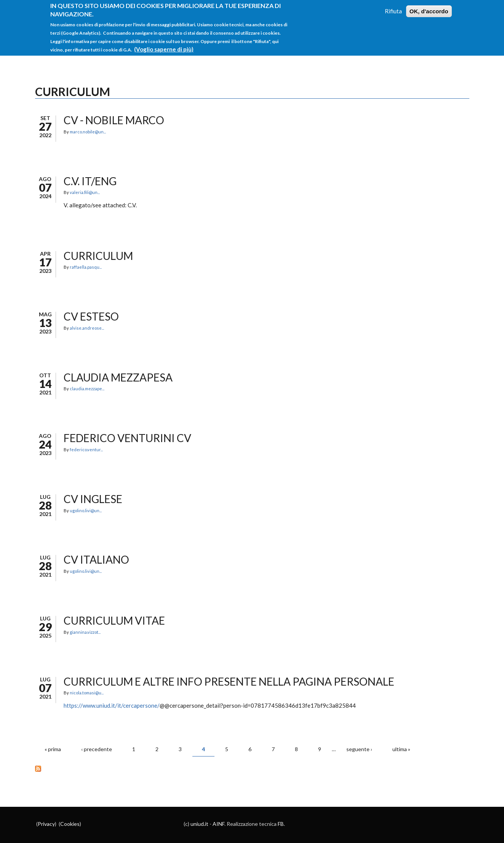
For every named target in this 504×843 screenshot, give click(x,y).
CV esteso (91, 316)
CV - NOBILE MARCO (114, 120)
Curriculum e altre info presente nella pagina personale (229, 681)
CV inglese (93, 499)
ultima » (401, 749)
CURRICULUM (98, 256)
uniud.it (199, 824)
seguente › (359, 749)
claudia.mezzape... (87, 389)
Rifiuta (393, 6)
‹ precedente (97, 749)
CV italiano (96, 559)
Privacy (46, 824)
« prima (53, 749)
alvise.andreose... (87, 328)
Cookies (70, 824)
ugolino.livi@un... (86, 510)
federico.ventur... (86, 450)
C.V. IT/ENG (90, 181)
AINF (218, 824)
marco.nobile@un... (88, 132)
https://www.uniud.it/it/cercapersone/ (112, 705)
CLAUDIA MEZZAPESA (118, 377)
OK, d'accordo (429, 7)
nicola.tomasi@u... (87, 693)
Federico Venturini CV (127, 438)
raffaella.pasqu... (86, 267)
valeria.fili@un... (85, 192)
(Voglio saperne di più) (164, 45)
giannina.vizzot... (85, 632)
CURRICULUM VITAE (114, 620)
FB (281, 824)
